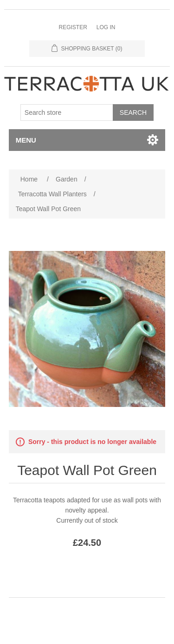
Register (73, 27)
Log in (106, 27)
